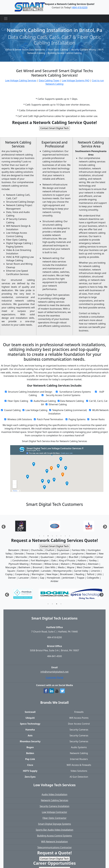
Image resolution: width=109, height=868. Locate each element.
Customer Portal (55, 677)
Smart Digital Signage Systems (55, 824)
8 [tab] (70, 536)
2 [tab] (44, 536)
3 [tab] (48, 536)
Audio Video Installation (55, 794)
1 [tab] (39, 536)
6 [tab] (61, 536)
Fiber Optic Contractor (55, 818)
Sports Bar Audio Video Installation (54, 830)
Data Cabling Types (49, 80)
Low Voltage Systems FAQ (76, 80)
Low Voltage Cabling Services (21, 80)
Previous (3, 526)
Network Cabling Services (55, 800)
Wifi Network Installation (54, 842)
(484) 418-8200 (79, 7)
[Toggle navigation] (6, 19)
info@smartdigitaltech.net (54, 672)
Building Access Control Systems (54, 836)
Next (104, 526)
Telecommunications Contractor (54, 847)
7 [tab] (65, 536)
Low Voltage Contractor (54, 812)
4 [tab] (52, 536)
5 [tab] (57, 536)
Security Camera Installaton (54, 806)
